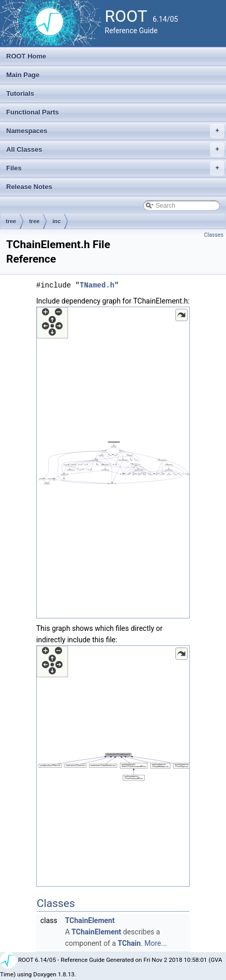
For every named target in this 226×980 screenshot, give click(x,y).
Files (115, 168)
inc (56, 221)
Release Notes (29, 187)
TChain (130, 943)
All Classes (115, 150)
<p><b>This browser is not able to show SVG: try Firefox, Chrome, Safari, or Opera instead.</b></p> (113, 463)
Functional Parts (33, 112)
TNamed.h (97, 285)
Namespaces (115, 131)
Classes (214, 235)
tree (11, 221)
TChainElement (90, 920)
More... (155, 943)
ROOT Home (26, 56)
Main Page (23, 75)
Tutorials (20, 93)
